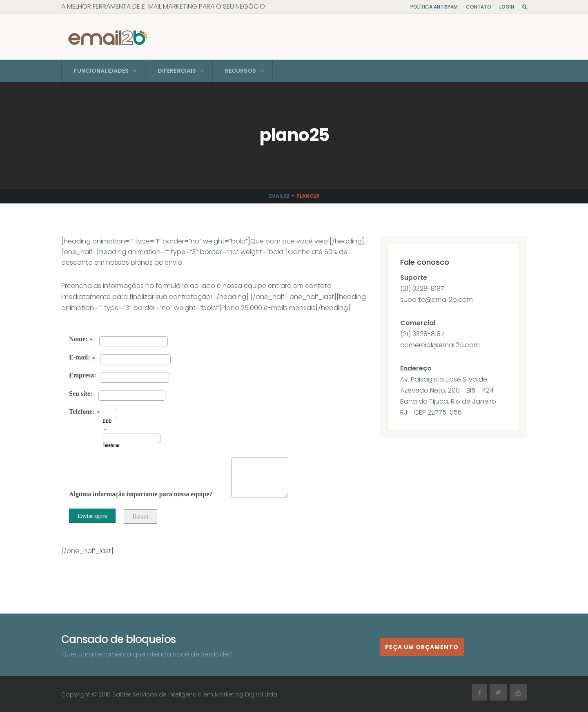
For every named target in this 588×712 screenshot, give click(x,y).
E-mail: (80, 356)
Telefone (111, 445)
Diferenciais (177, 70)
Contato (479, 7)
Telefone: (82, 411)
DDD (107, 421)
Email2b (279, 195)
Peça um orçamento (422, 646)
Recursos (241, 70)
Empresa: (82, 374)
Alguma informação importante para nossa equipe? (141, 493)
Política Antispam (434, 7)
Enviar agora (92, 515)
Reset (140, 516)
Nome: (78, 338)
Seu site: (81, 393)
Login (507, 7)
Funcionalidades (101, 70)
